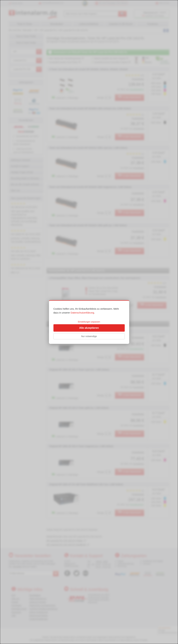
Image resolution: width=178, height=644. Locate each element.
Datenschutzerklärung (82, 313)
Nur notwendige (89, 336)
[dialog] (89, 322)
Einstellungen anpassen (89, 322)
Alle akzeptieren (89, 328)
